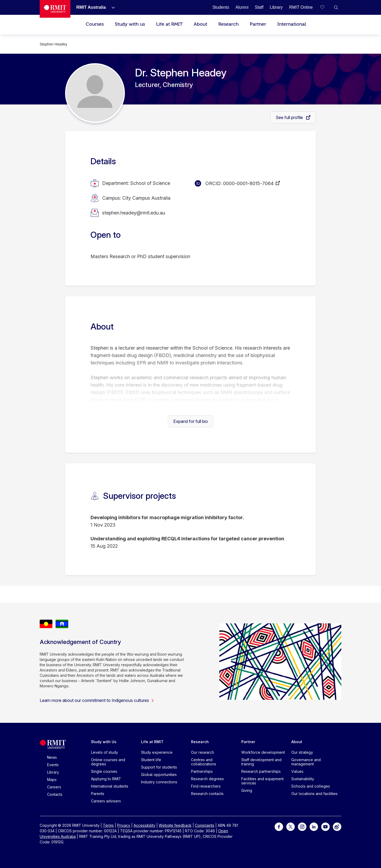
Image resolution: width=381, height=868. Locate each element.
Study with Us (104, 742)
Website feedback (175, 825)
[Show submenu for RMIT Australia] (111, 7)
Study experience (157, 752)
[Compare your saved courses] (325, 7)
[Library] (276, 7)
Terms (108, 825)
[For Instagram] (302, 826)
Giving (247, 790)
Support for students (159, 767)
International (292, 24)
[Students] (221, 7)
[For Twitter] (291, 826)
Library (53, 772)
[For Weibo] (337, 826)
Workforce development (263, 752)
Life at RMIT (169, 24)
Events (53, 765)
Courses (95, 24)
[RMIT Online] (301, 7)
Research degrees (207, 779)
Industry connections (159, 782)
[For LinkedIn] (314, 826)
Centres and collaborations (204, 762)
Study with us (130, 24)
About (200, 24)
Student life (151, 760)
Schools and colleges (311, 786)
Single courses (104, 771)
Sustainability (303, 779)
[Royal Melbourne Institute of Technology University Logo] (55, 9)
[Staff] (259, 7)
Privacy (124, 825)
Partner (258, 24)
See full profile (290, 117)
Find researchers (206, 786)
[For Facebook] (279, 826)
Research (228, 24)
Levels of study (105, 752)
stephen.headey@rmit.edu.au (134, 213)
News (52, 757)
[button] (336, 7)
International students (110, 786)
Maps (52, 780)
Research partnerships (261, 771)
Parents (98, 794)
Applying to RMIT (106, 779)
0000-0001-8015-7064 (248, 183)
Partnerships (202, 771)
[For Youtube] (325, 826)
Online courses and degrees (108, 762)
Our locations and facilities (314, 794)
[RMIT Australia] (91, 7)
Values (297, 771)
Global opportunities (159, 775)
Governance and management (306, 762)
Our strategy (302, 752)
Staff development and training (261, 762)
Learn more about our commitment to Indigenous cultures (97, 700)
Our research (203, 752)
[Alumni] (242, 7)
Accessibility (144, 825)
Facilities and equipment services (262, 781)
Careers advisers (106, 801)
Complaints (205, 825)
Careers (54, 787)
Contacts (55, 794)
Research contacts (207, 794)
